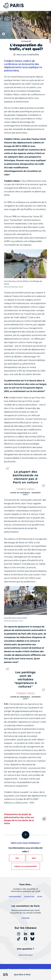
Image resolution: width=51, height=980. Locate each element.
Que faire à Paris (22, 975)
